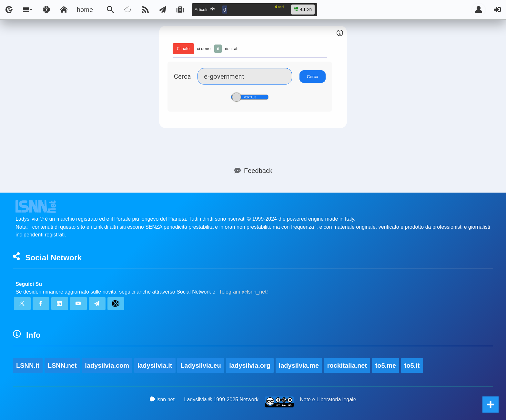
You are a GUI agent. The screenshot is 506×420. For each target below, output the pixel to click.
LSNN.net (62, 365)
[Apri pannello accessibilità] (46, 10)
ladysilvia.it (155, 365)
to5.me (386, 365)
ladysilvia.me (299, 365)
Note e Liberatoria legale (328, 400)
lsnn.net (162, 399)
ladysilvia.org (250, 365)
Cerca (182, 76)
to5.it (412, 365)
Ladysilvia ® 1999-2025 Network (222, 400)
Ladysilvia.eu (201, 365)
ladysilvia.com (107, 365)
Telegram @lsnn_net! (243, 292)
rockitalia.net (347, 365)
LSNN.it (28, 365)
